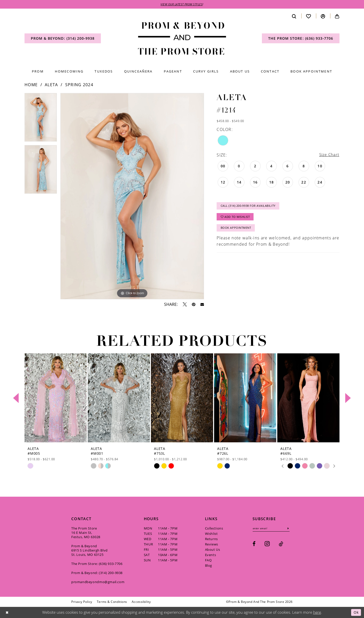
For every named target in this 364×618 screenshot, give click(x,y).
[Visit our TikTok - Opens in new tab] (281, 544)
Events (211, 555)
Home (31, 85)
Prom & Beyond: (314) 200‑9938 (97, 573)
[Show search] (294, 16)
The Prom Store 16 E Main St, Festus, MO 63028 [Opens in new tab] (86, 533)
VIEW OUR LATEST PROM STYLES (182, 4)
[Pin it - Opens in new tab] (194, 305)
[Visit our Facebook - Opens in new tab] (254, 544)
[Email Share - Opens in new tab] (202, 305)
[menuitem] (63, 39)
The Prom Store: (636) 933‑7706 (97, 564)
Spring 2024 (79, 85)
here (317, 612)
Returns (211, 539)
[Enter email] (272, 529)
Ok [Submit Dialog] (356, 612)
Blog (209, 566)
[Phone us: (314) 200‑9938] (63, 39)
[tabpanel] (41, 119)
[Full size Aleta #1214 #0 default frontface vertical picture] (132, 197)
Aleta (51, 85)
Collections (214, 529)
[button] (323, 16)
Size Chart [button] (329, 155)
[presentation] (56, 398)
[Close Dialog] (7, 613)
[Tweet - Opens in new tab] (185, 305)
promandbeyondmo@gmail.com (98, 582)
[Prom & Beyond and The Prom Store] (182, 39)
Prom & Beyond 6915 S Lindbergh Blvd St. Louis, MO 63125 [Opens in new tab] (89, 551)
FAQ (208, 560)
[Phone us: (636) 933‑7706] (301, 39)
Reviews (212, 544)
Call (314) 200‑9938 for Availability (251, 207)
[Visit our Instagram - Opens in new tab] (267, 544)
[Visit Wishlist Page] (309, 16)
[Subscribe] (290, 529)
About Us (213, 550)
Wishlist (211, 534)
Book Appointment (237, 230)
